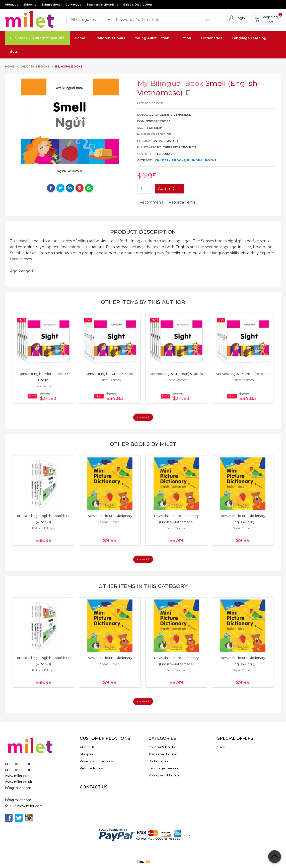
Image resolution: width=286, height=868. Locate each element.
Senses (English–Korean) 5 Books (176, 374)
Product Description (143, 232)
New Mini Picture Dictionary (110, 516)
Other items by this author (143, 302)
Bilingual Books (202, 160)
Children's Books (170, 160)
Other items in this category (143, 586)
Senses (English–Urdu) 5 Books (110, 374)
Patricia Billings (43, 528)
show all (143, 417)
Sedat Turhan (110, 522)
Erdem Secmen (43, 386)
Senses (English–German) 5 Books (243, 374)
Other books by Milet (143, 444)
